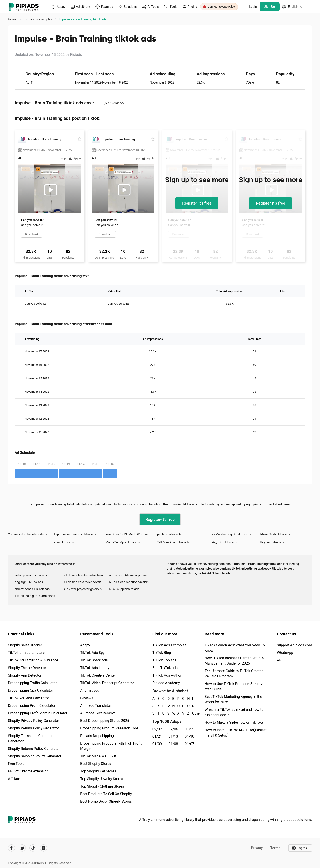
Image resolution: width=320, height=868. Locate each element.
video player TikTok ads (31, 575)
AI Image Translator (96, 706)
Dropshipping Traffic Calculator (32, 683)
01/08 (173, 744)
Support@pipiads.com (294, 645)
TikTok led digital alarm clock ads (38, 596)
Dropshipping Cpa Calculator (31, 690)
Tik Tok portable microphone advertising (130, 575)
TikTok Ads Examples (169, 645)
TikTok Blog (162, 653)
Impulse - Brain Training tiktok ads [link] (83, 19)
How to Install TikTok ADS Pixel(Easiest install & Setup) (236, 733)
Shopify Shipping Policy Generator (35, 756)
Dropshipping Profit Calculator (32, 706)
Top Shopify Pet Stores (98, 771)
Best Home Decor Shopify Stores (106, 801)
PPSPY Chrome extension (28, 771)
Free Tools (16, 764)
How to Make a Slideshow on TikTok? (234, 722)
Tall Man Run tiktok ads (173, 542)
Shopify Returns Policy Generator (34, 749)
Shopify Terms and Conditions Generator (32, 738)
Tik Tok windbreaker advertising (83, 575)
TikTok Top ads (164, 660)
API (280, 660)
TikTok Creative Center (98, 675)
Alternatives (90, 690)
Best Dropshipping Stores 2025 (105, 721)
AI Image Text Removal (98, 713)
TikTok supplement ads (123, 589)
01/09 (157, 744)
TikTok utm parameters (26, 653)
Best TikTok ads (165, 668)
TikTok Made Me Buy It (98, 756)
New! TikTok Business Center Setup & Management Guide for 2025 (234, 661)
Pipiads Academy (166, 683)
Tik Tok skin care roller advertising (84, 582)
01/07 (189, 744)
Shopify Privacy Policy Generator (34, 721)
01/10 (189, 736)
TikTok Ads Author (167, 675)
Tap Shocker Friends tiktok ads (75, 534)
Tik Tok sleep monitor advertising (130, 582)
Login (253, 7)
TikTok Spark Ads (94, 660)
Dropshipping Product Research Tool (109, 728)
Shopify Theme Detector (27, 668)
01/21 (157, 736)
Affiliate (14, 779)
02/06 (173, 729)
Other (192, 713)
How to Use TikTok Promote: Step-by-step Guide (234, 686)
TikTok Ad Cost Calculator (28, 698)
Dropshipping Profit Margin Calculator (38, 713)
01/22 (189, 729)
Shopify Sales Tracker (25, 645)
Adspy (85, 645)
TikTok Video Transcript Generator (107, 683)
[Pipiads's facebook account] (12, 848)
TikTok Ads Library (95, 668)
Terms (275, 848)
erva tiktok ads (64, 542)
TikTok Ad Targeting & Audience (33, 660)
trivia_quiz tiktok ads (223, 542)
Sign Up (270, 7)
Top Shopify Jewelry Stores (102, 779)
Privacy (257, 848)
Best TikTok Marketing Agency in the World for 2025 (233, 699)
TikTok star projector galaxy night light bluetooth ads (84, 589)
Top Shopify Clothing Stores (102, 786)
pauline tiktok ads (169, 534)
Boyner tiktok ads (272, 542)
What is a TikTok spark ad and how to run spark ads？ (234, 712)
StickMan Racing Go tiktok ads (230, 534)
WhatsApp (285, 653)
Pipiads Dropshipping (97, 736)
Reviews (87, 698)
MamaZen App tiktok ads (123, 542)
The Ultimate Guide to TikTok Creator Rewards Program (234, 674)
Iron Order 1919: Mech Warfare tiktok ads (131, 534)
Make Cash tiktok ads (275, 534)
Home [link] (13, 19)
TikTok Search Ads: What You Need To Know (235, 648)
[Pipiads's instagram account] (44, 848)
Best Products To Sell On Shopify (106, 794)
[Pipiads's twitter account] (22, 848)
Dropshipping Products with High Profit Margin (111, 746)
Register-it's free (197, 203)
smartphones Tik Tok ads (32, 589)
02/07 (157, 729)
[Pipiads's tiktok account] (33, 848)
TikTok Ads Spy (92, 653)
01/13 (173, 736)
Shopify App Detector (25, 675)
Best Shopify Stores (96, 764)
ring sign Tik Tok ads (29, 582)
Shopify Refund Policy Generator (33, 728)
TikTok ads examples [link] (38, 19)
